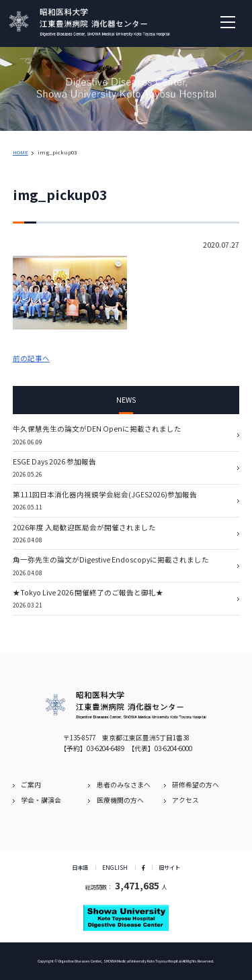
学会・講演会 (41, 800)
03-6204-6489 (106, 748)
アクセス (185, 800)
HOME (20, 152)
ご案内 (31, 785)
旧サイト (169, 867)
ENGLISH (115, 867)
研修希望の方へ (196, 785)
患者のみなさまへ (124, 785)
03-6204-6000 (173, 748)
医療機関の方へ (120, 800)
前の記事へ (31, 358)
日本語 (80, 867)
